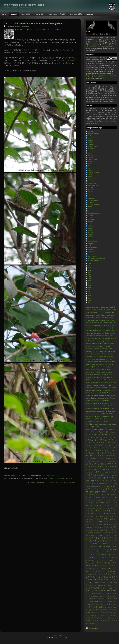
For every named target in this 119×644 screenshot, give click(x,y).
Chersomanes (106, 330)
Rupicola (110, 406)
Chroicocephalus (91, 333)
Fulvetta (93, 354)
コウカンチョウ (104, 503)
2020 (90, 274)
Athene (111, 318)
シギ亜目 (104, 519)
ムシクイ (96, 610)
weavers (91, 254)
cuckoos (91, 155)
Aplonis (88, 318)
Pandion (114, 388)
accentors (91, 132)
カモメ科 (112, 472)
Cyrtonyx (108, 338)
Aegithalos (113, 307)
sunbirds (91, 230)
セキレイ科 (109, 530)
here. (114, 101)
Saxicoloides (89, 409)
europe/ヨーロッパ (92, 351)
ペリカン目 (109, 588)
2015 (90, 285)
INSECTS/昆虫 (26, 14)
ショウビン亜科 (94, 527)
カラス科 (98, 481)
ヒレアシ (108, 580)
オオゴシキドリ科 (103, 453)
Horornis (88, 364)
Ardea (98, 318)
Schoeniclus (96, 409)
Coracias (105, 336)
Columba (99, 336)
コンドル (105, 508)
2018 (90, 279)
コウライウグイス (106, 505)
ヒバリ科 (102, 577)
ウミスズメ (102, 448)
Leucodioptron (106, 370)
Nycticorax (113, 383)
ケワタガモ (93, 500)
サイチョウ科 (104, 511)
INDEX (4, 14)
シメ (91, 524)
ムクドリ (107, 604)
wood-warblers (92, 256)
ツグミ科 (91, 544)
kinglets (90, 192)
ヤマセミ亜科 (91, 615)
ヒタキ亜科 (112, 574)
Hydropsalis (95, 364)
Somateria (97, 414)
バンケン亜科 (91, 558)
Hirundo (112, 362)
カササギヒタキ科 (98, 464)
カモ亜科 (89, 475)
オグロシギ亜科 (105, 456)
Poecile (94, 398)
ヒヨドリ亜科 (92, 580)
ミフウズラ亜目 (109, 602)
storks (90, 228)
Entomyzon (89, 349)
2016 (90, 283)
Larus (87, 370)
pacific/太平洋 (106, 388)
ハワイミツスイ (102, 571)
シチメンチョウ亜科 (111, 522)
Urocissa (88, 430)
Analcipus (108, 312)
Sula (93, 419)
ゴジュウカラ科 (108, 500)
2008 (90, 300)
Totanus (114, 424)
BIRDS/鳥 (14, 14)
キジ (101, 486)
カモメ (108, 469)
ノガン (110, 552)
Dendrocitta (89, 341)
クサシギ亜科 (96, 497)
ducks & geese (92, 159)
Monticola (109, 377)
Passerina (88, 390)
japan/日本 (89, 367)
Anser (92, 315)
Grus (95, 357)
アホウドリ (96, 437)
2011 (90, 294)
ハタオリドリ (91, 560)
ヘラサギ (100, 591)
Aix (105, 310)
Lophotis (103, 372)
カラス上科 (102, 478)
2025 (90, 264)
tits (89, 239)
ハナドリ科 (91, 569)
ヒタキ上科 (103, 574)
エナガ (90, 450)
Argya (102, 318)
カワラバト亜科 (99, 484)
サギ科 (103, 514)
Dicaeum (110, 341)
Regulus (94, 406)
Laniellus (107, 367)
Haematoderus (108, 357)
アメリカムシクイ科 (107, 440)
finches (90, 164)
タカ (111, 535)
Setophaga (108, 411)
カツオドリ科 (97, 470)
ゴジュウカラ (100, 500)
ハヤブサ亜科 (106, 569)
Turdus (97, 427)
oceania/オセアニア (105, 385)
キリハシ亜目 (109, 495)
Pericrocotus (107, 390)
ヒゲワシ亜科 (89, 574)
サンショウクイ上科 (110, 516)
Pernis (114, 390)
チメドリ (96, 541)
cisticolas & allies (93, 147)
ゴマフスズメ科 (94, 503)
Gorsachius (89, 357)
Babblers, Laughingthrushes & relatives (60, 478)
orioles (90, 207)
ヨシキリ (103, 615)
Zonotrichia (111, 430)
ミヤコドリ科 (99, 604)
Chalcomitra (89, 330)
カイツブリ (93, 461)
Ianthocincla (109, 364)
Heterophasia (110, 359)
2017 (90, 281)
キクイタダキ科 (95, 486)
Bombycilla (94, 320)
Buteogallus (106, 323)
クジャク (103, 497)
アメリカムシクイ (94, 440)
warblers (91, 250)
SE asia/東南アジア (107, 408)
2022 (90, 270)
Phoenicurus (90, 395)
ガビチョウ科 (91, 458)
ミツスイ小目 (110, 599)
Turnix (102, 427)
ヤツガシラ (107, 613)
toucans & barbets (93, 241)
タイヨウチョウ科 (107, 533)
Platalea (102, 395)
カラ (113, 475)
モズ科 (102, 613)
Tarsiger (105, 422)
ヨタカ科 (97, 618)
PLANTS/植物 (39, 14)
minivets (91, 196)
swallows (91, 232)
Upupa (106, 427)
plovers (90, 217)
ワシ (89, 623)
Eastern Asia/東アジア (107, 344)
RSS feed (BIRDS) (93, 629)
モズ (99, 613)
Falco (102, 351)
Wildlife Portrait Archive (93, 60)
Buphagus (88, 323)
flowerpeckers (92, 166)
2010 (90, 296)
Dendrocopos (97, 341)
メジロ (109, 610)
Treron (87, 427)
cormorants (91, 149)
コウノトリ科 (97, 505)
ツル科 (90, 546)
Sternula (99, 416)
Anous (87, 315)
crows (90, 153)
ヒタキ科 (89, 577)
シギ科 (110, 519)
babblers (91, 136)
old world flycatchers (94, 205)
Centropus (95, 328)
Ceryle (111, 328)
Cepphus (101, 328)
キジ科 (88, 489)
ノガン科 (90, 555)
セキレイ (102, 530)
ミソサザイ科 (97, 599)
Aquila (93, 318)
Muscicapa (95, 380)
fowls (90, 168)
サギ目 (97, 514)
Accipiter (88, 307)
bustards (91, 142)
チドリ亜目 (104, 538)
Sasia (115, 406)
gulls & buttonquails (94, 172)
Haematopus (89, 359)
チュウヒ (110, 541)
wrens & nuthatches (94, 260)
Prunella (113, 398)
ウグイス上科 (98, 445)
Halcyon (96, 359)
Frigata (113, 351)
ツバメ (98, 544)
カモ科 (102, 475)
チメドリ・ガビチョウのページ (49, 476)
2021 (90, 272)
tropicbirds (91, 243)
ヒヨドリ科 (101, 580)
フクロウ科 (95, 588)
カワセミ (106, 481)
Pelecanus (99, 390)
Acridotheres (95, 307)
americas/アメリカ (97, 312)
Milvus (104, 377)
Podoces (88, 398)
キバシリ (110, 492)
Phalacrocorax (95, 393)
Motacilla (88, 380)
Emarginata (100, 346)
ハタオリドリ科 (99, 560)
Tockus (109, 424)
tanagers (91, 235)
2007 (90, 302)
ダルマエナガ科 (98, 533)
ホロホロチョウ (100, 593)
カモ (103, 469)
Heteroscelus (89, 362)
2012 (90, 292)
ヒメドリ (109, 577)
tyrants (90, 245)
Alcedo (114, 310)
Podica (113, 396)
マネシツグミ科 (95, 596)
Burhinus (95, 323)
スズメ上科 (104, 527)
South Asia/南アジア (108, 414)
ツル (109, 544)
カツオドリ (111, 467)
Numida (107, 383)
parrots (90, 211)
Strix (111, 416)
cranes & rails (92, 151)
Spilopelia (88, 416)
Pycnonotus (97, 403)
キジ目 (113, 486)
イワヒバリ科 (112, 443)
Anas (114, 312)
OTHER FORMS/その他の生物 (57, 14)
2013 (90, 289)
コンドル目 (110, 508)
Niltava (106, 380)
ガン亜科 (88, 461)
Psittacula (97, 401)
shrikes (90, 224)
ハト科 (111, 566)
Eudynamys (104, 349)
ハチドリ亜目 (106, 563)
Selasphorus (101, 411)
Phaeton (88, 393)
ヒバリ (95, 577)
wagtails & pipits (93, 247)
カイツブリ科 (108, 461)
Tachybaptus (106, 419)
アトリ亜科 (112, 435)
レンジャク (94, 621)
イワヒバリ (104, 443)
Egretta (93, 346)
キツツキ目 (94, 492)
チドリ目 (113, 538)
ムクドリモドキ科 (109, 607)
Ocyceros (97, 388)
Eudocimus (96, 349)
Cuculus (88, 338)
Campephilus (96, 325)
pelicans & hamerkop (94, 213)
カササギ (88, 464)
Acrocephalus (104, 307)
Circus (107, 333)
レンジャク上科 (104, 621)
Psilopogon (89, 401)
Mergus (94, 377)
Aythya (88, 320)
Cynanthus (101, 338)
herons (90, 177)
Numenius (102, 383)
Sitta (87, 414)
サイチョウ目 (95, 511)
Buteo (100, 323)
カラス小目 (90, 481)
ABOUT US (90, 14)
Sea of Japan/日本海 (91, 411)
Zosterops (94, 432)
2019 (90, 277)
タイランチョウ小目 (102, 535)
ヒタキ (95, 574)
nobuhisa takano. (93, 58)
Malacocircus (89, 375)
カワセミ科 (89, 484)
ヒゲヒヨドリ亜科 (111, 571)
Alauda (109, 310)
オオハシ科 (96, 456)
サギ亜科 (91, 514)
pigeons (90, 215)
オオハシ (112, 453)
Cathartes (112, 325)
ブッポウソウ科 (92, 585)
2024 (90, 266)
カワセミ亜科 (113, 481)
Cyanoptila (94, 338)
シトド (87, 525)
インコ (88, 445)
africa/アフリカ (91, 310)
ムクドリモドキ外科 (96, 607)
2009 (90, 298)
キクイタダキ (108, 484)
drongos (90, 157)
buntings (91, 140)
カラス (94, 478)
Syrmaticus (98, 419)
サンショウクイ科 (91, 519)
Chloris (113, 330)
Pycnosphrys (105, 403)
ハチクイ (107, 560)
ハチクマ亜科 (91, 563)
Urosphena (94, 430)
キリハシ (101, 495)
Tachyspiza (89, 422)
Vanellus (100, 429)
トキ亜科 (108, 546)
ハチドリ (98, 563)
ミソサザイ (90, 599)
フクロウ (109, 585)
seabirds (91, 222)
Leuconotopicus (90, 372)
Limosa (97, 372)
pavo (93, 390)
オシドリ (113, 456)
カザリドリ (100, 458)
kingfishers (91, 190)
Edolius (88, 346)
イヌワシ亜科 (96, 443)
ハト (100, 566)
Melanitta (103, 375)
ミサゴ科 (107, 596)
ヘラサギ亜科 (108, 591)
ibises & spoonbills (93, 185)
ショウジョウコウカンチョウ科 (101, 525)
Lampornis (101, 367)
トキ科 (88, 549)
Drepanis (88, 344)
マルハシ (101, 596)
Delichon (114, 338)
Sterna (94, 416)
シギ (99, 519)
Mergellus (88, 377)
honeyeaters (92, 179)
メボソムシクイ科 (92, 613)
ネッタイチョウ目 (94, 552)
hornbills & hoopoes (94, 181)
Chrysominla (101, 333)
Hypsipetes (102, 364)
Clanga (112, 333)
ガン (115, 459)
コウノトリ (112, 503)
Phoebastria (111, 393)
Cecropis (88, 328)
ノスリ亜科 (97, 555)
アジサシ (94, 435)
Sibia (114, 411)
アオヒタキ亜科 (103, 432)
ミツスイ (103, 599)
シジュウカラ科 (100, 522)
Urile (110, 427)
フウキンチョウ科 (101, 585)
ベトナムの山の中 (67, 60)
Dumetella (95, 344)
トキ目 (114, 546)
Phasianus (103, 393)
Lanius (113, 367)
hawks (90, 174)
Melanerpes (97, 375)
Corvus (111, 336)
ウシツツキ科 (91, 448)
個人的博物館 (90, 37)
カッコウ (108, 464)
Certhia (107, 328)
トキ (104, 546)
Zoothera (88, 432)
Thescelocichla (102, 424)
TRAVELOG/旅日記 (76, 14)
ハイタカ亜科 (100, 557)
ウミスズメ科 (110, 448)
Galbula (99, 354)
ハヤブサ (98, 568)
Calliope (113, 323)
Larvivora (92, 370)
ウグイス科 (108, 445)
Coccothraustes (90, 336)
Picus (96, 395)
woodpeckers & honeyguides (96, 258)
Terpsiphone (90, 424)
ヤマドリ (98, 615)
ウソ (97, 448)
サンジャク (91, 517)
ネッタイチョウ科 (104, 552)
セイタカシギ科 (95, 530)
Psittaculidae (105, 401)
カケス (113, 461)
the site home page (92, 124)
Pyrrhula (111, 403)
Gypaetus (100, 357)
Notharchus (89, 383)
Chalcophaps (97, 330)
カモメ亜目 (95, 472)
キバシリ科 (95, 495)
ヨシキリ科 (109, 615)
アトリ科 (89, 437)
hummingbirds (92, 183)
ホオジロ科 (92, 593)
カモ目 (96, 475)
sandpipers (91, 220)
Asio (107, 318)
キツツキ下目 (104, 489)
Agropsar (100, 310)
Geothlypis (111, 354)
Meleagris (109, 375)
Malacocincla (110, 372)
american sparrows (94, 134)
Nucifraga (95, 383)
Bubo (107, 320)
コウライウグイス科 (97, 508)
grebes (90, 170)
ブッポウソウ (103, 583)
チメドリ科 (104, 541)
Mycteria (101, 380)
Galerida (104, 354)
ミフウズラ (102, 602)
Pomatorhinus (101, 398)
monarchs (91, 198)
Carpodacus (105, 325)
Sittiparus (91, 414)
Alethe (87, 312)
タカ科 (91, 538)
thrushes (91, 237)
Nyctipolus (89, 385)
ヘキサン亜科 (94, 591)
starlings (91, 226)
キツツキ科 (103, 492)
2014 (90, 287)
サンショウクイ (99, 516)
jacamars (91, 187)
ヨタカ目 (90, 618)
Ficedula (107, 351)
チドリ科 (89, 541)
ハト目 (105, 566)
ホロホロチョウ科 (109, 593)
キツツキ (95, 489)
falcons (90, 162)
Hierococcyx (98, 362)
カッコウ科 (104, 467)
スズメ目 (112, 527)
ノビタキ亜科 (107, 555)
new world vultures (93, 200)
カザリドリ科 (109, 458)
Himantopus (106, 362)
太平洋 (94, 623)
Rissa (106, 406)
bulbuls (90, 138)
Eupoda (110, 349)
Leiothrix (98, 370)
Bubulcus (112, 320)
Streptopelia (106, 416)
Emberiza (107, 346)
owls (89, 209)
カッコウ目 (95, 467)
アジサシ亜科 (103, 435)
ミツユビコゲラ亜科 (93, 602)
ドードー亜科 (98, 546)
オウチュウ (103, 450)
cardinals (91, 144)
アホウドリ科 (104, 437)
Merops (99, 377)
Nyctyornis (95, 385)
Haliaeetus (102, 359)
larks (90, 194)
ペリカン (102, 588)
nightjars (91, 202)
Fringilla (88, 354)
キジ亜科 (107, 486)
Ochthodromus (90, 388)
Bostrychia (102, 320)
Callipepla (88, 325)
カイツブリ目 (100, 461)
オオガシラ (94, 453)
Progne (107, 398)
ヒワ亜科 (95, 582)
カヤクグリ (108, 475)
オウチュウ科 (110, 450)
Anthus (97, 315)
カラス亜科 (111, 478)
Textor (96, 424)
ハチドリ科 (94, 566)
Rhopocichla (100, 406)
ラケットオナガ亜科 (105, 618)
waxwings (91, 252)
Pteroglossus (89, 403)
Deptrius (104, 341)
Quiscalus (88, 406)
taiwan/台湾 (98, 422)
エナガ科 (96, 450)
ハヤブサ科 (93, 571)
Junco (96, 367)
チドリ (97, 538)
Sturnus (88, 419)
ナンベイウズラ (96, 549)
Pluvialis (108, 395)
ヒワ (89, 582)
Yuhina (106, 430)
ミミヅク (93, 604)
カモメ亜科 (104, 472)
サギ (110, 511)
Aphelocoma (110, 315)
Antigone (103, 315)
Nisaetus (112, 380)
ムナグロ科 (103, 610)
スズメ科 (88, 530)
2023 (90, 268)
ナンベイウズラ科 (107, 549)
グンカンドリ (109, 497)
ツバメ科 (104, 544)
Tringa (92, 427)
